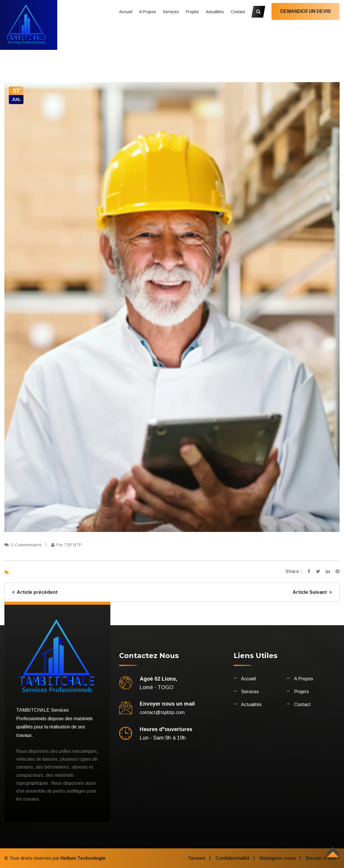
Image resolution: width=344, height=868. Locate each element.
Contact (238, 12)
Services (171, 12)
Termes (197, 858)
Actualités (215, 12)
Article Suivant (312, 592)
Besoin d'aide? (323, 858)
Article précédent (35, 592)
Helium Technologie (83, 858)
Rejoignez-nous (278, 858)
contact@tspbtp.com (162, 712)
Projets (192, 12)
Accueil (126, 12)
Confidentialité (233, 858)
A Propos (148, 12)
